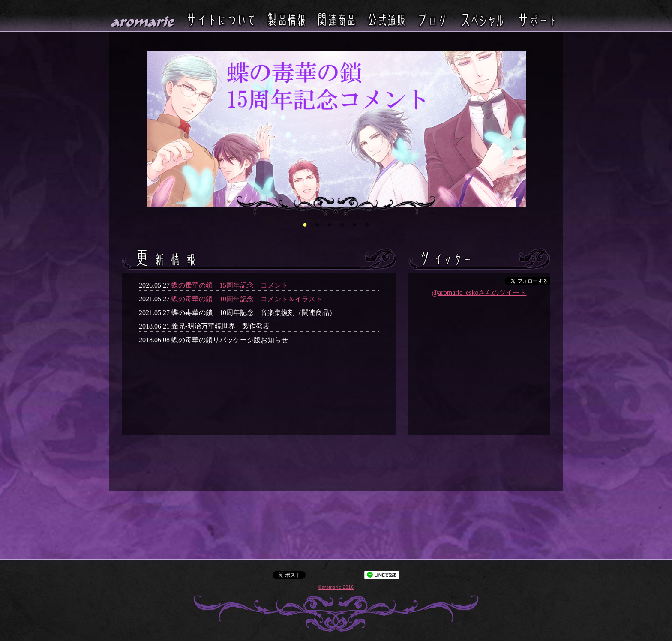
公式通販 (387, 19)
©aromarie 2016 (336, 587)
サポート (537, 19)
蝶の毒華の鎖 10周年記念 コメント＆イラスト (247, 299)
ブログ (432, 19)
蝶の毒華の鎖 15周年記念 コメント (230, 285)
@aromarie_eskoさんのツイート (479, 292)
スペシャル (482, 19)
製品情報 (286, 19)
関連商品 (336, 19)
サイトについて (221, 19)
